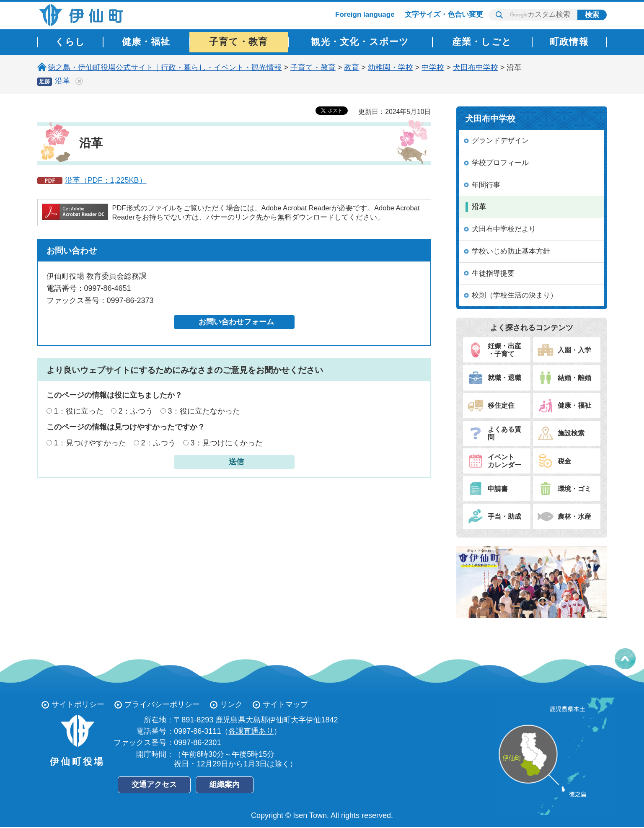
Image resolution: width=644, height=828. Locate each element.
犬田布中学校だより (504, 229)
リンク (231, 704)
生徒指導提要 (493, 273)
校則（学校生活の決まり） (515, 295)
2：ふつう (136, 411)
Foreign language (365, 14)
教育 (352, 67)
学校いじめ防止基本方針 (511, 251)
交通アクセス (154, 784)
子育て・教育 (313, 67)
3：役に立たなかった (204, 411)
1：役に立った (79, 411)
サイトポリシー (78, 704)
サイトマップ (285, 704)
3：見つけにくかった (227, 443)
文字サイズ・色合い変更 (444, 14)
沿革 (62, 81)
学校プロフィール (500, 163)
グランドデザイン (500, 141)
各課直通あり (251, 731)
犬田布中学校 (476, 67)
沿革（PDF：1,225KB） (106, 180)
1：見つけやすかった (90, 443)
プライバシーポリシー (162, 704)
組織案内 (225, 784)
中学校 (433, 67)
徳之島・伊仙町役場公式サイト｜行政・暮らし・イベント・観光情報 (165, 67)
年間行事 (486, 185)
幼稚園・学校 (391, 67)
